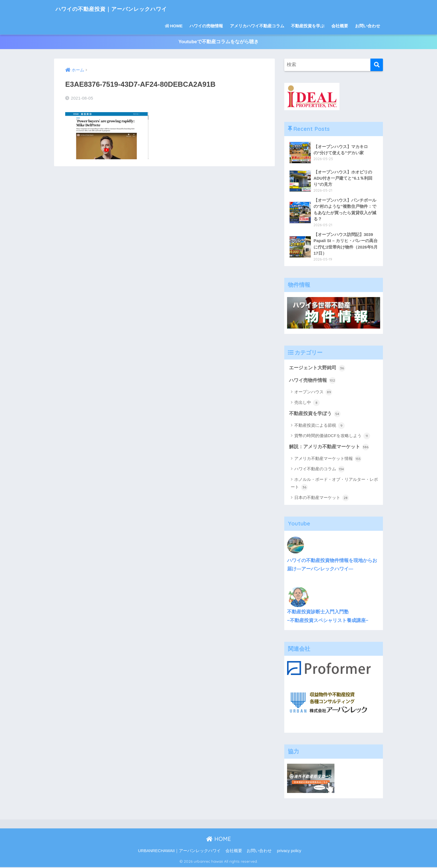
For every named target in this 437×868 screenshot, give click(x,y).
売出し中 (307, 404)
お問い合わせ (368, 26)
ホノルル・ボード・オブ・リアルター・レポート (334, 485)
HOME (174, 26)
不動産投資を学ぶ (308, 26)
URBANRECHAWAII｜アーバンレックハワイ (179, 852)
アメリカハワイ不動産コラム (257, 26)
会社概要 (340, 26)
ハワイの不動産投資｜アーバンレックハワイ (124, 9)
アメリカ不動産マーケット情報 (328, 460)
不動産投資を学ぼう (315, 415)
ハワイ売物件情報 (312, 381)
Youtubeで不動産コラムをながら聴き (219, 42)
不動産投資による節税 (320, 426)
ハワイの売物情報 (206, 26)
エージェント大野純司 (317, 369)
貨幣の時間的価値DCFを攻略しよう (332, 437)
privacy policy (289, 852)
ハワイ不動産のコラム (320, 470)
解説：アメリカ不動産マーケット (329, 448)
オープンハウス (313, 393)
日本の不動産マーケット (322, 499)
